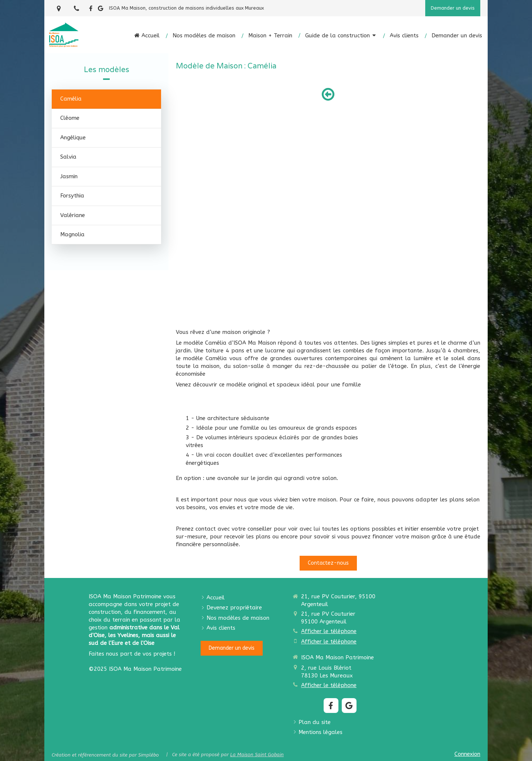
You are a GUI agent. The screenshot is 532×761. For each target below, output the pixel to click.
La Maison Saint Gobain (257, 755)
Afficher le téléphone (329, 631)
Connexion (467, 754)
